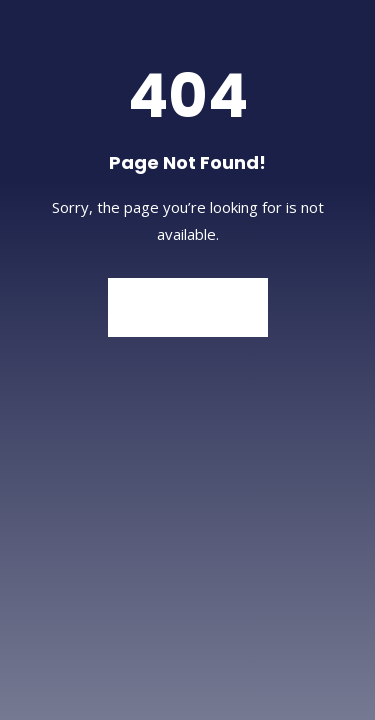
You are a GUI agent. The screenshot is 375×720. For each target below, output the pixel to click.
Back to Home (188, 307)
